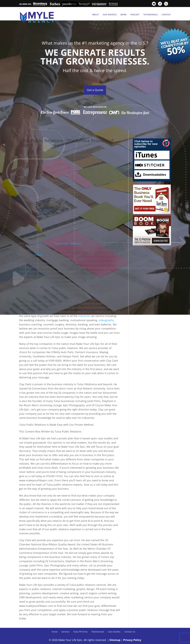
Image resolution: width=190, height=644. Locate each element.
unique (39, 248)
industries (85, 309)
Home (55, 625)
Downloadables (152, 168)
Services (65, 625)
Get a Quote (95, 83)
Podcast (135, 15)
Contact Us (130, 625)
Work (124, 15)
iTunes (152, 148)
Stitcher (152, 158)
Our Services (110, 15)
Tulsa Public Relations (68, 237)
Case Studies (114, 625)
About (96, 15)
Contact (166, 15)
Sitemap (115, 633)
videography (106, 313)
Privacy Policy (132, 633)
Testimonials (151, 15)
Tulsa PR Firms (80, 625)
